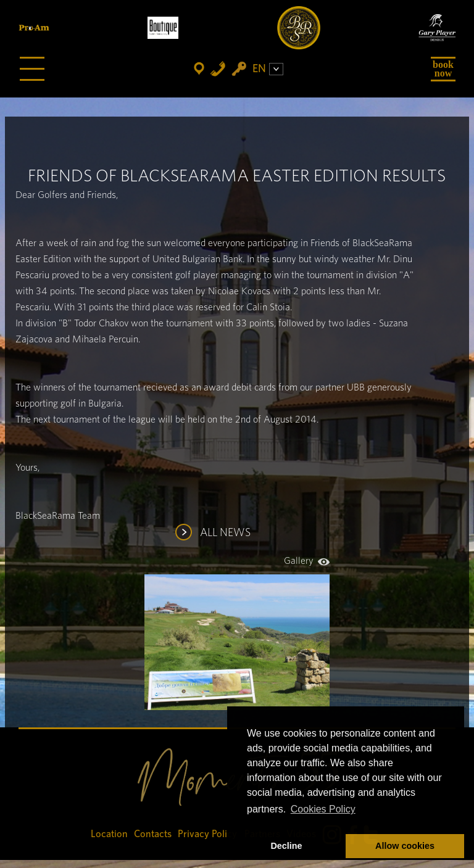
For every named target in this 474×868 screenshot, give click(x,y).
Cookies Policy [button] (323, 809)
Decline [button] (286, 846)
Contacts (153, 834)
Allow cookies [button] (405, 846)
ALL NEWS (225, 533)
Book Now (443, 69)
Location (109, 834)
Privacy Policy (208, 834)
